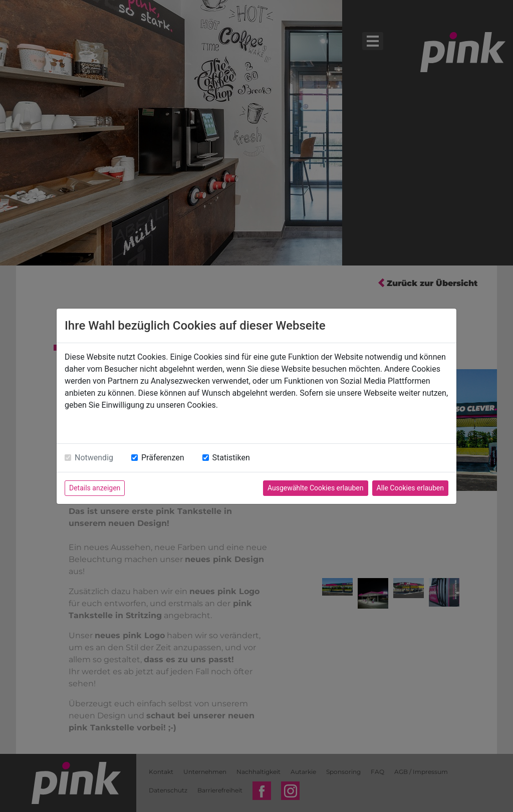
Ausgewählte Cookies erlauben (316, 488)
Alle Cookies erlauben (410, 488)
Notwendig (94, 458)
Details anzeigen (95, 488)
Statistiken (231, 458)
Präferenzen (163, 458)
